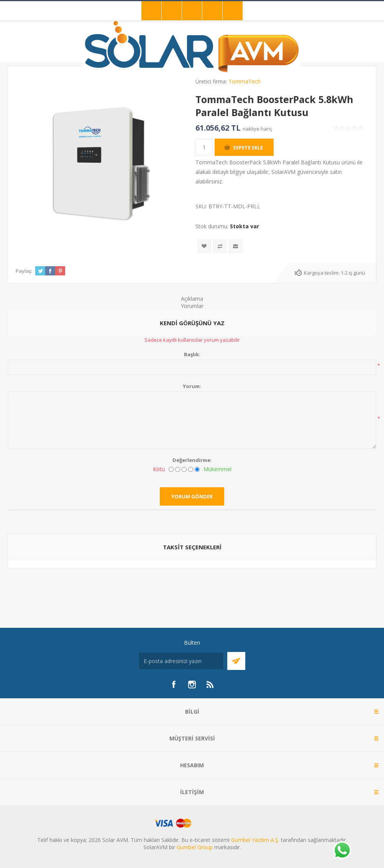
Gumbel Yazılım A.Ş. (255, 840)
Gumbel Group (195, 847)
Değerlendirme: (192, 460)
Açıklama (192, 299)
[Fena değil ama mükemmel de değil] (184, 469)
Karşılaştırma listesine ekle (220, 246)
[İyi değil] (178, 469)
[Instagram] (192, 685)
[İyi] (191, 469)
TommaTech (245, 81)
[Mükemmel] (197, 469)
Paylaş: (24, 271)
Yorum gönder (192, 496)
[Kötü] (171, 469)
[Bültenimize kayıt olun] (181, 661)
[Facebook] (174, 685)
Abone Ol (236, 661)
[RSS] (210, 685)
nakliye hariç (257, 129)
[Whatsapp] (342, 851)
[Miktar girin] (204, 147)
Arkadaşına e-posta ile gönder (235, 246)
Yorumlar (192, 306)
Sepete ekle (248, 147)
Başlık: (192, 354)
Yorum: (192, 386)
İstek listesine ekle (204, 246)
